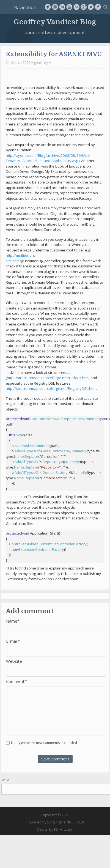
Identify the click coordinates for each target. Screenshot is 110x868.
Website (14, 661)
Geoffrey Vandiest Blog (55, 22)
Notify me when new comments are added (44, 743)
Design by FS (47, 829)
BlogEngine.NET (60, 822)
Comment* (16, 681)
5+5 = (7, 779)
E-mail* (13, 641)
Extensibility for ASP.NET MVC (54, 54)
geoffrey (41, 62)
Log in (69, 829)
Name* (13, 621)
